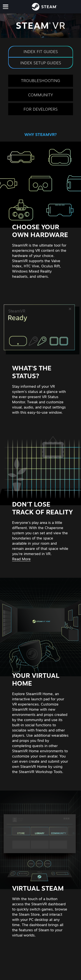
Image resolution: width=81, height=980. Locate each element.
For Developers (41, 109)
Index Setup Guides (40, 63)
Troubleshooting (40, 81)
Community (40, 95)
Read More (21, 559)
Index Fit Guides (40, 52)
